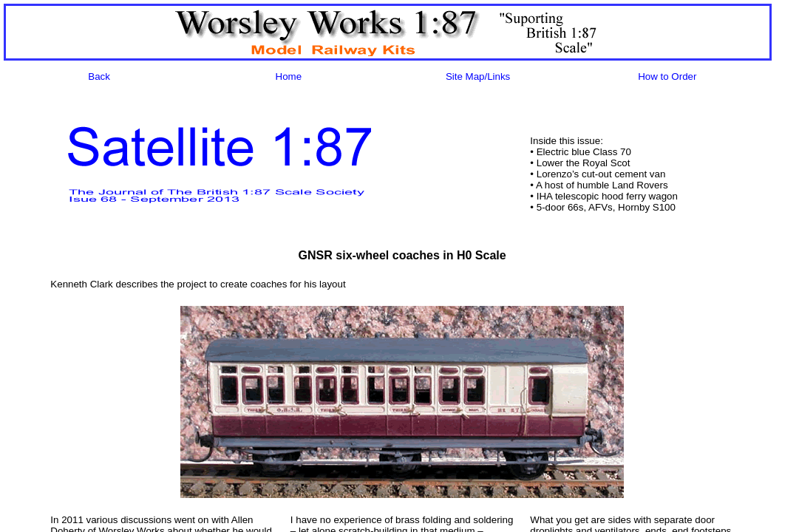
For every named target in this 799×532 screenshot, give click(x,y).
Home (289, 76)
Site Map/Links (478, 76)
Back (99, 76)
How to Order (667, 76)
